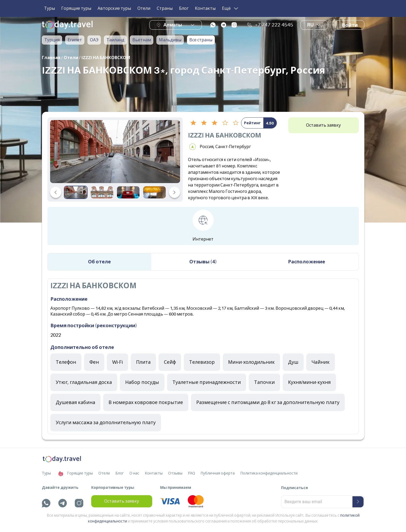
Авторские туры (114, 8)
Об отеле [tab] (99, 262)
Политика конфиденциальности (269, 473)
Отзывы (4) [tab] (203, 262)
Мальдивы (170, 40)
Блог (184, 8)
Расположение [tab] (307, 262)
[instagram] (234, 25)
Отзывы (175, 473)
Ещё (231, 8)
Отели (144, 8)
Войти (350, 25)
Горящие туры (76, 8)
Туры (49, 8)
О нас (134, 473)
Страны (165, 8)
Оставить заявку (323, 125)
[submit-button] (358, 502)
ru (314, 25)
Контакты (205, 8)
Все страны (201, 40)
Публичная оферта (218, 473)
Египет (75, 40)
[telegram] (224, 25)
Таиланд (115, 40)
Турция (52, 40)
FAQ (191, 473)
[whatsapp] (213, 25)
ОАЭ (94, 40)
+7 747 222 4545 (270, 25)
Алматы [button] (173, 25)
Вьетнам (142, 40)
